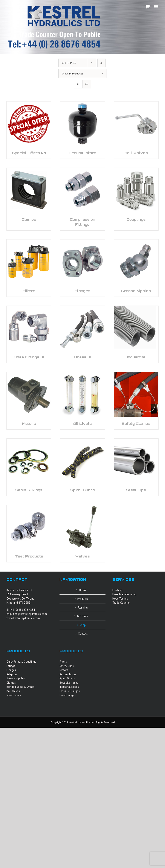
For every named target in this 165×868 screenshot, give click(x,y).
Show (72, 73)
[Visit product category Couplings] (136, 196)
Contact (83, 634)
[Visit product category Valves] (82, 533)
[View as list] (87, 84)
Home (83, 590)
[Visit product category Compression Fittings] (82, 199)
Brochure (83, 616)
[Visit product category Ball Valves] (136, 130)
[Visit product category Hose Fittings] (29, 334)
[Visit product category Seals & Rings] (29, 467)
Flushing (83, 608)
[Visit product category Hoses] (82, 334)
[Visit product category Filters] (29, 268)
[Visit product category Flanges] (82, 268)
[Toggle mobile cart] (148, 7)
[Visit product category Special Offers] (29, 130)
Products (83, 599)
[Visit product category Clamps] (29, 196)
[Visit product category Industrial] (136, 334)
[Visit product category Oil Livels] (82, 401)
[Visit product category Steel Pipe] (136, 467)
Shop (83, 625)
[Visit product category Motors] (29, 401)
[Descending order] (102, 63)
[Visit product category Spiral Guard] (82, 467)
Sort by (69, 63)
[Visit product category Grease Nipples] (136, 268)
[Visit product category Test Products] (29, 533)
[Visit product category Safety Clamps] (136, 401)
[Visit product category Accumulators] (82, 130)
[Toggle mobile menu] (156, 7)
